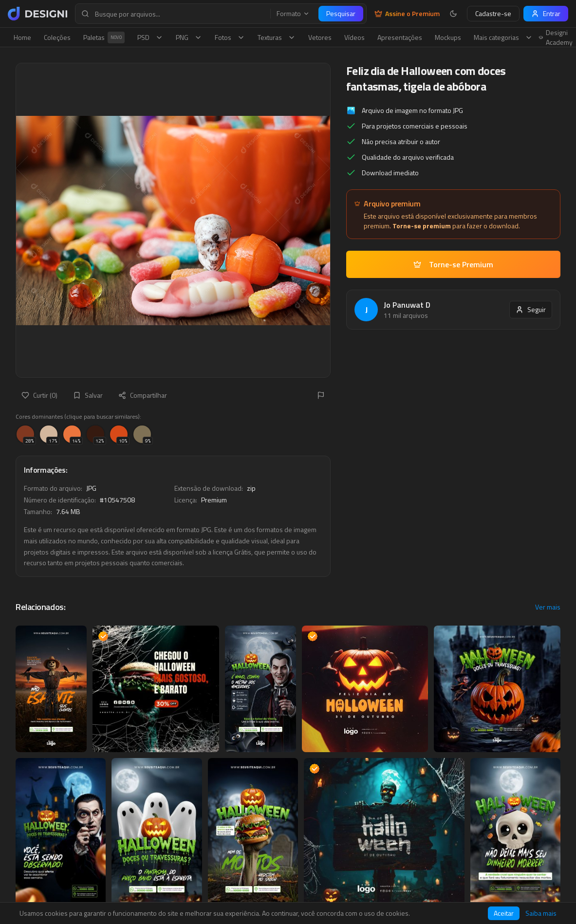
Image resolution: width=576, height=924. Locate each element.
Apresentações (400, 37)
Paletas (104, 37)
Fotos (230, 37)
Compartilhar (143, 395)
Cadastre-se (493, 13)
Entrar (546, 13)
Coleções (57, 37)
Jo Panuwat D (407, 305)
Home (22, 37)
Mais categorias (503, 37)
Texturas (277, 37)
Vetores (320, 37)
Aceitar (504, 913)
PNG (189, 37)
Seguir (531, 309)
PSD (150, 37)
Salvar (88, 395)
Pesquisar (341, 13)
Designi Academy (556, 37)
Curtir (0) (39, 395)
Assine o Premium (407, 14)
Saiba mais (541, 913)
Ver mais (548, 607)
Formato (293, 14)
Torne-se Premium (453, 264)
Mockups (448, 37)
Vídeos (354, 37)
